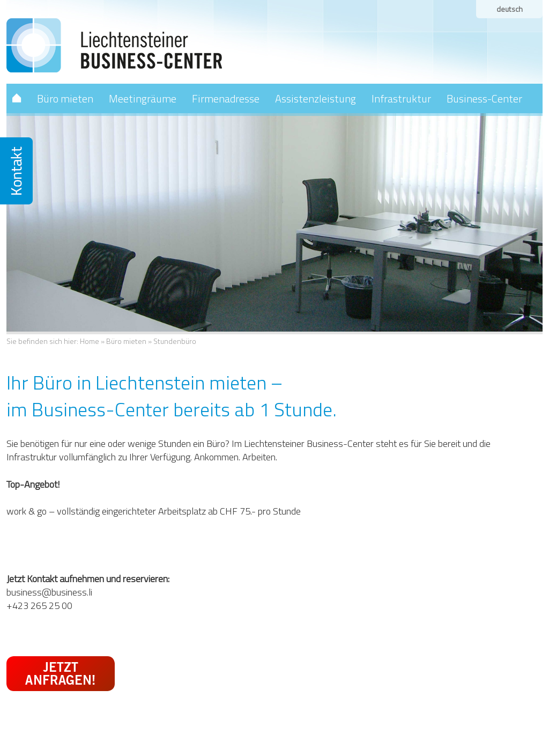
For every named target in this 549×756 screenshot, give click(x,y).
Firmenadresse (226, 98)
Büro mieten (65, 98)
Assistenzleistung (316, 98)
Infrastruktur (401, 98)
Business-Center (484, 98)
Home (90, 341)
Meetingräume (143, 98)
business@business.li (49, 592)
